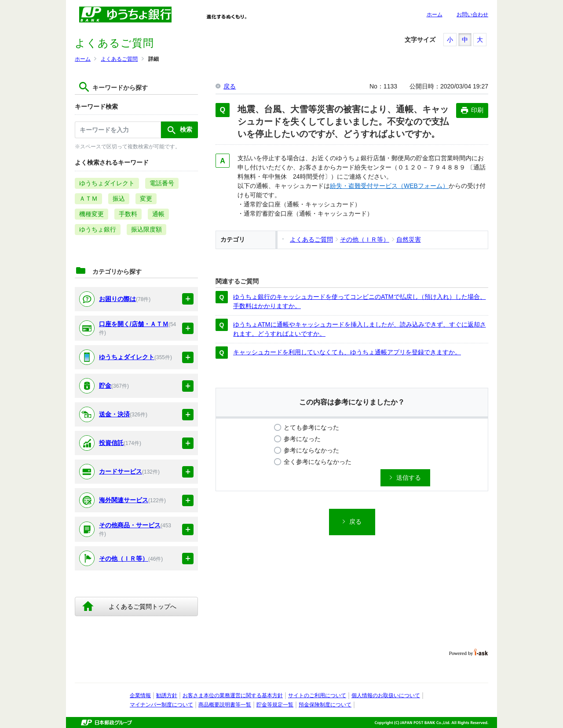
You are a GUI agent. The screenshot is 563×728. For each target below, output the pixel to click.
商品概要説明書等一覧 (225, 705)
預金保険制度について (325, 705)
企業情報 (140, 695)
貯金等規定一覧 (275, 705)
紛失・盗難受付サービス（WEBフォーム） (389, 186)
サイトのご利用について (317, 695)
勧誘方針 (167, 695)
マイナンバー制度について (161, 705)
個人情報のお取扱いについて (386, 695)
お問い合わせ (472, 15)
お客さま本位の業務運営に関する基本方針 (233, 695)
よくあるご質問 (119, 59)
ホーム (435, 15)
